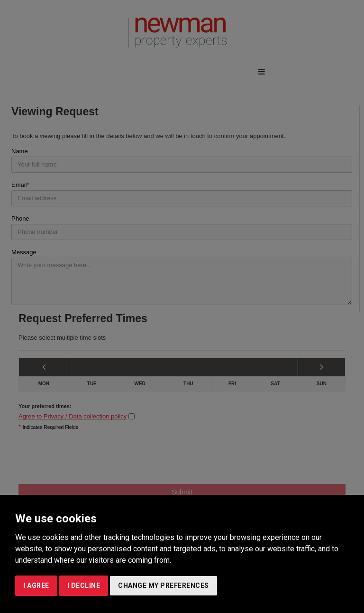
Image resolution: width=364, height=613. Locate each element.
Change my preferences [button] (164, 585)
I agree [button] (36, 585)
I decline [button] (84, 585)
